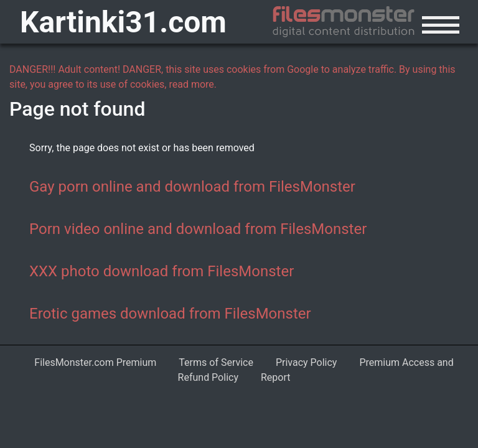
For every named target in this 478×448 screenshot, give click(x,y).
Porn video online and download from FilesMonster (198, 229)
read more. (193, 84)
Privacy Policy (307, 362)
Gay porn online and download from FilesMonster (192, 187)
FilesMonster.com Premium (95, 362)
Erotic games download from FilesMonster (170, 314)
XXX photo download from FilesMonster (162, 271)
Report (276, 377)
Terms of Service (216, 362)
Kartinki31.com (123, 22)
